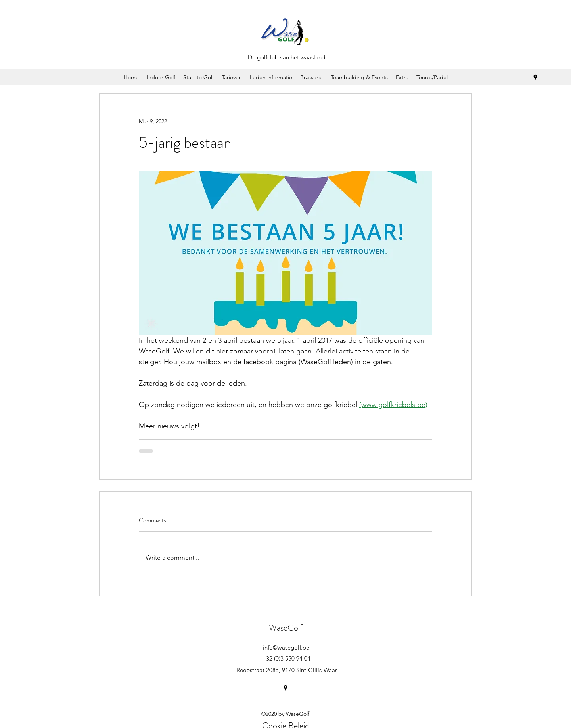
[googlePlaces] (535, 77)
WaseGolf (286, 628)
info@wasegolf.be (286, 647)
